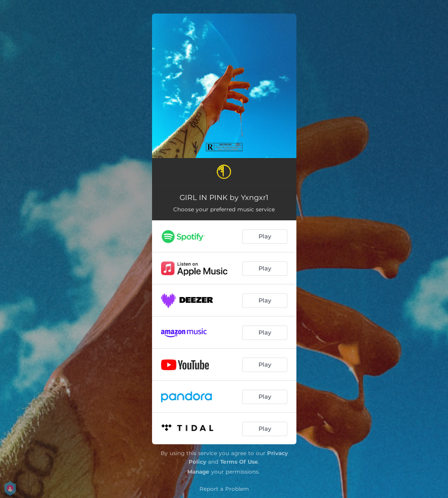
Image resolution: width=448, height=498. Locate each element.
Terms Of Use (239, 462)
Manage (198, 472)
